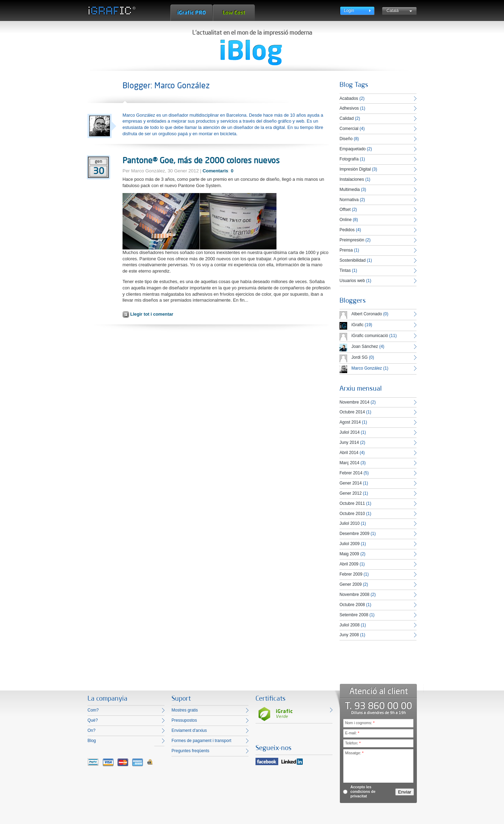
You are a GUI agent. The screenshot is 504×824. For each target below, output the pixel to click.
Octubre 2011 (352, 503)
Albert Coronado (367, 314)
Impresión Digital (355, 169)
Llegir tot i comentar (152, 314)
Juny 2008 (349, 635)
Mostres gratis (185, 710)
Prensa (346, 250)
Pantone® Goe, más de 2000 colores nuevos (201, 160)
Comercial (349, 129)
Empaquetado (353, 149)
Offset (345, 210)
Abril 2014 (349, 453)
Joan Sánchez (365, 346)
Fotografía (349, 159)
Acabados (349, 98)
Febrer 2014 (351, 473)
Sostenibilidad (353, 260)
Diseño (346, 139)
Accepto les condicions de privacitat (363, 791)
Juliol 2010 (349, 523)
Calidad (347, 118)
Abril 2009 (349, 564)
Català (393, 11)
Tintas (345, 270)
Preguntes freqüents (190, 751)
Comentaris (215, 171)
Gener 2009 (351, 584)
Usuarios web (352, 281)
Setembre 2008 (354, 615)
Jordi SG (360, 357)
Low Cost (234, 13)
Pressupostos (184, 720)
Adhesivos (349, 108)
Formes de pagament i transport (201, 741)
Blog (92, 741)
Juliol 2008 (349, 625)
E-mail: (352, 733)
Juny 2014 (349, 442)
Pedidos (347, 230)
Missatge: (354, 753)
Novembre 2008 (354, 595)
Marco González (367, 368)
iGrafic (358, 325)
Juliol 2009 (349, 544)
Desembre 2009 (354, 534)
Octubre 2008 (352, 605)
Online (346, 220)
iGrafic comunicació (370, 336)
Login (349, 11)
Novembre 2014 (354, 402)
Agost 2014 (350, 422)
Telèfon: (353, 743)
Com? (93, 710)
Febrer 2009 (351, 574)
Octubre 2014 (352, 412)
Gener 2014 (351, 483)
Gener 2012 (351, 493)
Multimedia (350, 190)
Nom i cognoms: (360, 723)
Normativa (349, 200)
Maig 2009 (349, 554)
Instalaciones (352, 179)
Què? (93, 720)
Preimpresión (352, 240)
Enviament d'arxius (189, 730)
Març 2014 (349, 463)
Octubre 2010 (352, 514)
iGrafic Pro (191, 13)
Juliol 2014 (349, 432)
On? (92, 730)
